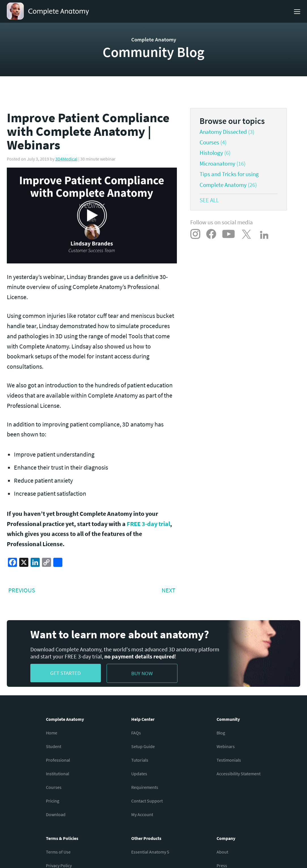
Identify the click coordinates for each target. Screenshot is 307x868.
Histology (211, 153)
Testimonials (229, 760)
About (222, 852)
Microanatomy (217, 164)
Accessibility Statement (239, 774)
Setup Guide (143, 746)
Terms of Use (58, 852)
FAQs (136, 733)
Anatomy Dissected (223, 132)
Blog (221, 733)
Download (56, 814)
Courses (209, 142)
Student (54, 746)
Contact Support (147, 801)
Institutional (58, 774)
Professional (58, 760)
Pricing (53, 801)
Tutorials (140, 760)
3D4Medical (66, 159)
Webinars (226, 746)
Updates (139, 774)
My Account (142, 814)
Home (52, 733)
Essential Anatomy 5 (150, 852)
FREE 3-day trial (148, 524)
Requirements (145, 787)
